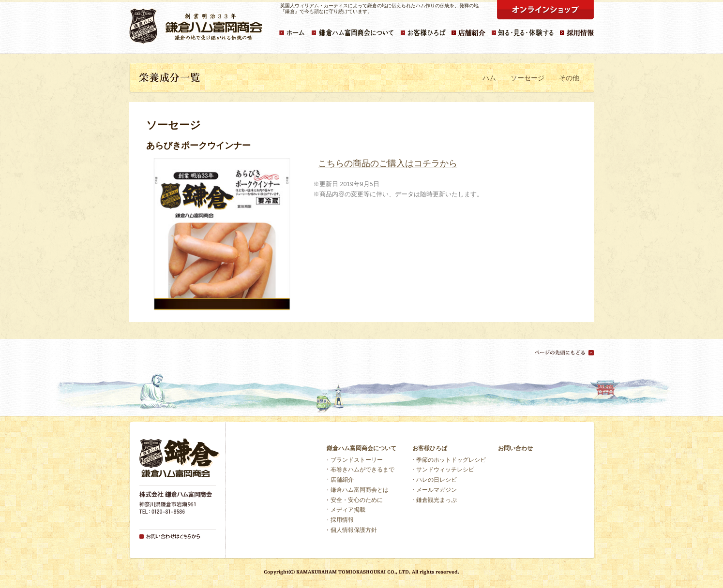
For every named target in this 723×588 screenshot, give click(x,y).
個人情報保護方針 (354, 530)
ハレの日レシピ (437, 480)
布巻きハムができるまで (362, 470)
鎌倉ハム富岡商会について (361, 448)
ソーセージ (527, 78)
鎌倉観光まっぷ (437, 500)
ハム (489, 78)
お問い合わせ (515, 448)
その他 (569, 78)
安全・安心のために (357, 500)
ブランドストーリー (357, 460)
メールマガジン (437, 490)
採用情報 (342, 520)
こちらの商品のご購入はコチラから (388, 163)
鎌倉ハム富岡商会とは (360, 490)
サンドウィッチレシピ (445, 470)
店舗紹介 (342, 480)
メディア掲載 (348, 510)
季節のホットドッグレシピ (451, 460)
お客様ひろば (430, 448)
